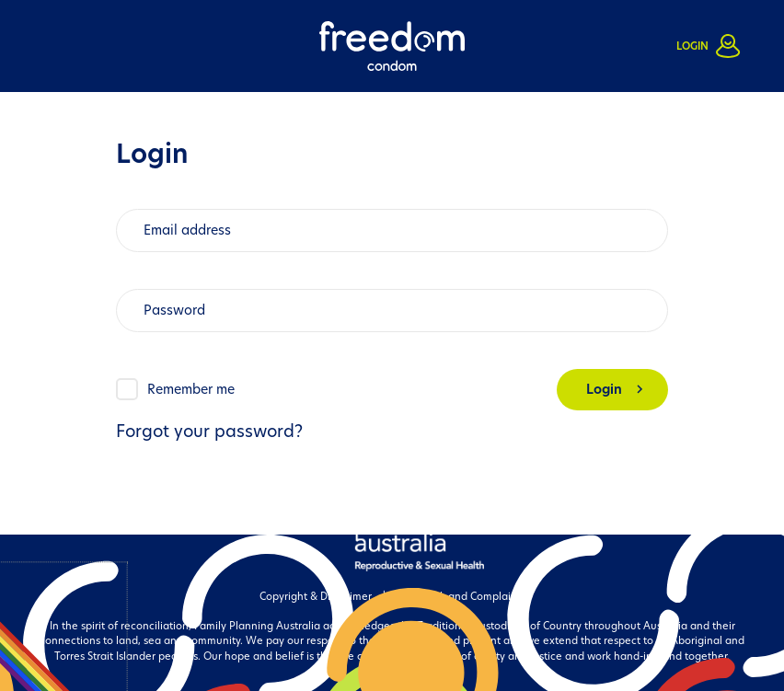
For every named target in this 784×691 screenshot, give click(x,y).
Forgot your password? (209, 431)
